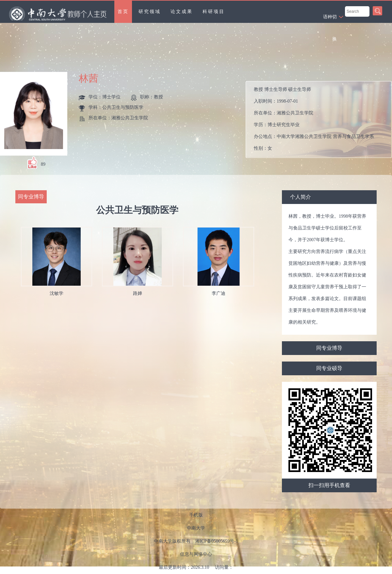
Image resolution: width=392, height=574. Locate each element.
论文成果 (182, 12)
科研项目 (214, 12)
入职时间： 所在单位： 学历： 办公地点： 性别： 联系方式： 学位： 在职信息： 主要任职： (321, 119)
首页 (123, 12)
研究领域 (150, 12)
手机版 (196, 515)
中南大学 (196, 528)
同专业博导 (329, 348)
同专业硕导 (329, 368)
